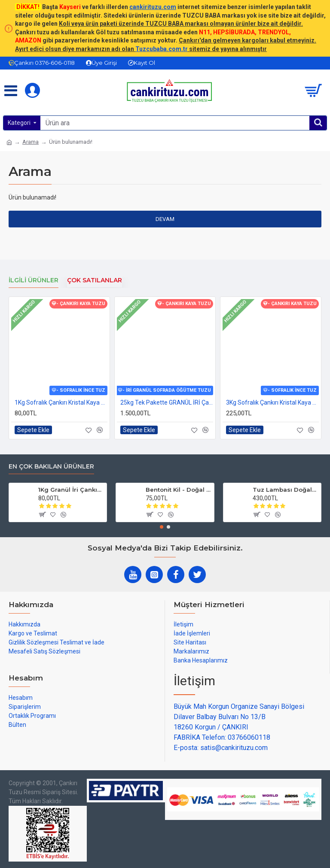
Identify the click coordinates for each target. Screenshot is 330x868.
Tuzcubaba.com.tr (162, 49)
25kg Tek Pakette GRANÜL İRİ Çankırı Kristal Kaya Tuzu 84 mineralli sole (167, 402)
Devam (165, 219)
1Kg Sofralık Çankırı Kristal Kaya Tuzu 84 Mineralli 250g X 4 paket (61, 402)
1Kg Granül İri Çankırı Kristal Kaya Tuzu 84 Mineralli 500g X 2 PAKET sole (71, 490)
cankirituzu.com (153, 7)
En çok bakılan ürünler (51, 467)
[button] (162, 527)
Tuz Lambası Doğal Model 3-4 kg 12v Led (285, 490)
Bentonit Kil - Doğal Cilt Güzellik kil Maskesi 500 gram (178, 490)
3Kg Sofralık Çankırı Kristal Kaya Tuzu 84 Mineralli (272, 402)
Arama (31, 142)
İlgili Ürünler (34, 280)
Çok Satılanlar (95, 280)
